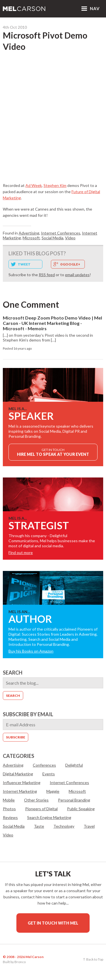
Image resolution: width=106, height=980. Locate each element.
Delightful (74, 765)
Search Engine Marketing (49, 817)
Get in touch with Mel (53, 923)
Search (13, 673)
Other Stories (36, 800)
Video (70, 238)
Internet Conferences (61, 233)
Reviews (10, 817)
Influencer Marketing (22, 783)
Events (49, 774)
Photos (9, 809)
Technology (64, 826)
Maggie (53, 791)
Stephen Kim (55, 185)
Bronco (20, 962)
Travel (89, 826)
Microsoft (31, 238)
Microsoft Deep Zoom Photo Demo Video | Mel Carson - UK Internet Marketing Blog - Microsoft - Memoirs (52, 323)
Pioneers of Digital (41, 809)
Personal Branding (74, 800)
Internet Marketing (20, 791)
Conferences (44, 765)
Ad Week (34, 185)
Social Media (52, 238)
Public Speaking (81, 809)
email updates (77, 275)
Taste (39, 826)
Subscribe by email (28, 714)
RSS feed (47, 275)
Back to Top (95, 959)
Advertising (29, 233)
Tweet (24, 264)
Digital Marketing (18, 774)
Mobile (9, 800)
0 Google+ (70, 264)
